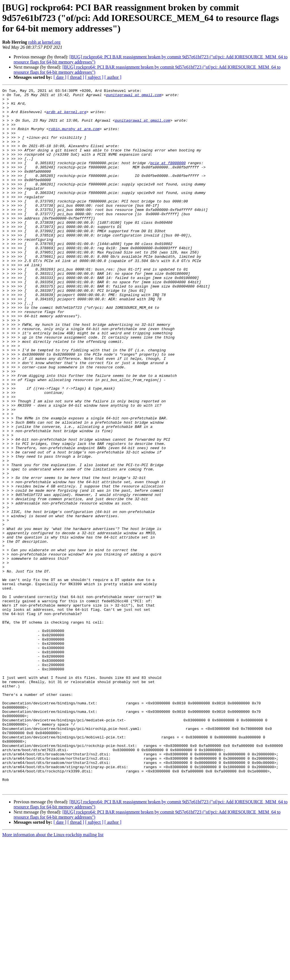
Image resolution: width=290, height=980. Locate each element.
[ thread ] (76, 77)
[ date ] (60, 77)
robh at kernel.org (44, 42)
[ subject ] (94, 77)
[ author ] (113, 77)
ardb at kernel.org (66, 117)
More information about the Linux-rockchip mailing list (53, 975)
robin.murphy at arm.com (74, 137)
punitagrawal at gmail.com (134, 96)
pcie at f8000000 (168, 178)
